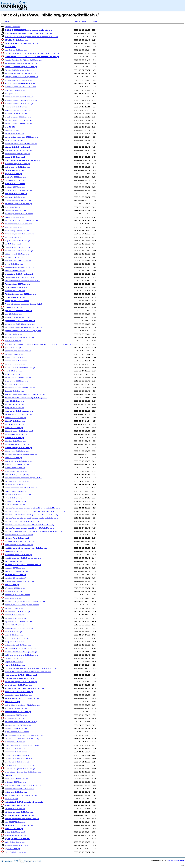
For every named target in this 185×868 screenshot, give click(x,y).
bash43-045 (10, 127)
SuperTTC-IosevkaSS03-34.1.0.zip (20, 83)
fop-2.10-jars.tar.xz (15, 297)
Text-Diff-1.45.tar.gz (15, 90)
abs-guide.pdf (11, 93)
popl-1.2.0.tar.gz (13, 631)
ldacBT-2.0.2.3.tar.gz (15, 418)
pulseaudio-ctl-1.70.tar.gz (18, 645)
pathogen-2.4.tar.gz (14, 608)
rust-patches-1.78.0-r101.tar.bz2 (21, 675)
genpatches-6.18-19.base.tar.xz (20, 324)
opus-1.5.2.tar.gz (13, 598)
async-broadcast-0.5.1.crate (18, 110)
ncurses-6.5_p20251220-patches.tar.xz (23, 565)
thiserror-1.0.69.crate (16, 752)
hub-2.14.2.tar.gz (13, 371)
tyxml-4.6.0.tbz (12, 775)
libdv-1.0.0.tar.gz (14, 428)
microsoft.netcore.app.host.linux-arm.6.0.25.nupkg (29, 525)
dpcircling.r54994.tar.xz (17, 230)
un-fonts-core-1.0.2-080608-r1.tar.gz (23, 785)
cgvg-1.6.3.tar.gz (13, 174)
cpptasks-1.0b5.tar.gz (15, 197)
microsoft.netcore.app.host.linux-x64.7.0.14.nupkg (29, 528)
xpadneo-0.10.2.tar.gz (15, 835)
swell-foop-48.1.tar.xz (16, 728)
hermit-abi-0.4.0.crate (16, 361)
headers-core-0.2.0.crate (17, 357)
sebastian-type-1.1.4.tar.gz (18, 695)
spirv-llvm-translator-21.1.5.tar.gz (22, 705)
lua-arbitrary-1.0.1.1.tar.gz (19, 461)
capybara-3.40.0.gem (14, 170)
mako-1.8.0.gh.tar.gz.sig (17, 474)
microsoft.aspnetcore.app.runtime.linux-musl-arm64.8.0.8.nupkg (35, 511)
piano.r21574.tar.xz (14, 625)
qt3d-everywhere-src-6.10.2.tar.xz (21, 655)
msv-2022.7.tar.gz (13, 551)
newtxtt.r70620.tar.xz (15, 575)
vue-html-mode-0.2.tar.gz (17, 805)
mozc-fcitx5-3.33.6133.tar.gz (19, 545)
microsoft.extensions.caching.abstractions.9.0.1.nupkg (31, 515)
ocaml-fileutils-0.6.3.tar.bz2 (19, 581)
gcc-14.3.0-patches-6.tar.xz (18, 311)
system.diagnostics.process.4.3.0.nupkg (24, 735)
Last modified (80, 21)
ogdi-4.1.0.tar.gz (13, 591)
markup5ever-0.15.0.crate (17, 484)
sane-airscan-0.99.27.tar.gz (18, 685)
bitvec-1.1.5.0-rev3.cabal (17, 147)
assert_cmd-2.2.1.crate (16, 107)
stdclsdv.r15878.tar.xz (16, 708)
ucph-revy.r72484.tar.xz (16, 779)
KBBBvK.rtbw (10, 47)
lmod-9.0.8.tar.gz (13, 458)
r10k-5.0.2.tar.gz (13, 658)
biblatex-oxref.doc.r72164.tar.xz (21, 144)
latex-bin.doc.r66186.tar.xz (18, 414)
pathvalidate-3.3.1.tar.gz (17, 611)
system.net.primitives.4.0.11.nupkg (22, 738)
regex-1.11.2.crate (14, 662)
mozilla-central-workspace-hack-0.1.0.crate (26, 548)
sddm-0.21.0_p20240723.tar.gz (19, 692)
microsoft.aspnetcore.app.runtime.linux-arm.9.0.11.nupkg (32, 508)
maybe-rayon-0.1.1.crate (16, 491)
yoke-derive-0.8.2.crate (16, 845)
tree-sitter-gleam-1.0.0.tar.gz (20, 769)
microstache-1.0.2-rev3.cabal (19, 535)
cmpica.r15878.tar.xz (15, 187)
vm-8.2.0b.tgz (11, 799)
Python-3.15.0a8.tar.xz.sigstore (20, 73)
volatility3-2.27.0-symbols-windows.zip (24, 802)
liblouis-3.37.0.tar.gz (16, 434)
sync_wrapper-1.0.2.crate (17, 732)
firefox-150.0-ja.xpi (15, 291)
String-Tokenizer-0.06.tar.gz (19, 80)
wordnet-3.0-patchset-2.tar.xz (19, 815)
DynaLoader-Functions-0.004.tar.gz (21, 43)
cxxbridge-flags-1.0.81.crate (19, 214)
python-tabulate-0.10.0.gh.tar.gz (21, 652)
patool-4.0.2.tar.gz (14, 615)
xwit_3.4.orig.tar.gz (15, 842)
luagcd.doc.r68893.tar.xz (17, 464)
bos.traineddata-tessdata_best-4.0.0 (22, 160)
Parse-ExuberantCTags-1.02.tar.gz (21, 67)
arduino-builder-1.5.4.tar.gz (19, 103)
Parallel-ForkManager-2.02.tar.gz (21, 63)
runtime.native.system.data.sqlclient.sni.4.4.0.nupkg (31, 668)
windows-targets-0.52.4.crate (19, 812)
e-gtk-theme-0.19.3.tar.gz (17, 240)
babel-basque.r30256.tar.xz (18, 117)
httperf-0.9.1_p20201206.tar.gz (20, 367)
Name (7, 21)
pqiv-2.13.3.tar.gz (14, 635)
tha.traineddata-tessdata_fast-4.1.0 (22, 745)
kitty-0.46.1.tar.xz (14, 404)
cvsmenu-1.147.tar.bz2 (15, 210)
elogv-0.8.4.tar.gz (14, 257)
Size (95, 21)
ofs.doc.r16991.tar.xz (15, 588)
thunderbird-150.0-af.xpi (17, 762)
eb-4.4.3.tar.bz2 (13, 244)
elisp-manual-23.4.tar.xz (17, 254)
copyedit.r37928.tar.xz (16, 194)
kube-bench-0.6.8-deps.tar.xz (19, 411)
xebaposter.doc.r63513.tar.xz (19, 825)
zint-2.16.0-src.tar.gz (16, 852)
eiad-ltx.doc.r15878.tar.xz (18, 247)
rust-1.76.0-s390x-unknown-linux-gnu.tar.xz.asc (28, 672)
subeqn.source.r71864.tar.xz (18, 725)
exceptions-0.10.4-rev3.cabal (19, 274)
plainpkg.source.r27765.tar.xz (19, 628)
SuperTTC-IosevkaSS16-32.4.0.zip (20, 87)
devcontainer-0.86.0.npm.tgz (18, 224)
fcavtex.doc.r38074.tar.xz (17, 284)
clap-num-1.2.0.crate (15, 184)
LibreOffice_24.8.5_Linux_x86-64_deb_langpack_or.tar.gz (32, 53)
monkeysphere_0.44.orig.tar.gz (19, 541)
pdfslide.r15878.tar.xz (16, 618)
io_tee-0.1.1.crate (14, 384)
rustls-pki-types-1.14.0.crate (19, 678)
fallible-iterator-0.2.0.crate (19, 277)
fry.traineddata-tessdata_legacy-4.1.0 (23, 304)
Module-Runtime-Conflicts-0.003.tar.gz (23, 60)
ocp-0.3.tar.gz (12, 585)
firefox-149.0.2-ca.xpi (16, 287)
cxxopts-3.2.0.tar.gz (15, 217)
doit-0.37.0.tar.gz (14, 227)
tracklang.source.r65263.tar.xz (20, 765)
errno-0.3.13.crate (14, 264)
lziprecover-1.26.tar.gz (16, 471)
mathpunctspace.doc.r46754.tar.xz (21, 488)
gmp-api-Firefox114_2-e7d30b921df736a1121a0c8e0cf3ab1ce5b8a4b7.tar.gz (39, 344)
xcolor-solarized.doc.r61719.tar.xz (22, 819)
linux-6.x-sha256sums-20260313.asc (21, 454)
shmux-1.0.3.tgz (12, 702)
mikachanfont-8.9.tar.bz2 (17, 538)
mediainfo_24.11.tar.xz (16, 501)
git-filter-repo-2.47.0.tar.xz (19, 337)
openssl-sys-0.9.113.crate (17, 595)
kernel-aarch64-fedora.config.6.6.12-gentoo (26, 398)
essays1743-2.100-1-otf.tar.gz (19, 267)
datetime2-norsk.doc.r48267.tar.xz (21, 220)
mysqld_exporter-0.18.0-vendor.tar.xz (23, 558)
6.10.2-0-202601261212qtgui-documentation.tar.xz (28, 33)
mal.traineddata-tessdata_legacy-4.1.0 (23, 478)
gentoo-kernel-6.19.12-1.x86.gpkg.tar (23, 331)
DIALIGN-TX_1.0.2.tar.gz (16, 40)
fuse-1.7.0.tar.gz (13, 307)
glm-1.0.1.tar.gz (13, 341)
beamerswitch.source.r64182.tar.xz (21, 137)
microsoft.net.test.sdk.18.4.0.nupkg (22, 521)
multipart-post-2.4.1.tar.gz (18, 555)
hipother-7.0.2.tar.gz (15, 364)
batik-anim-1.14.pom (14, 134)
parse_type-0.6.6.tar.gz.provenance (22, 605)
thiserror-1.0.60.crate (16, 748)
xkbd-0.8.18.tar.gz (14, 829)
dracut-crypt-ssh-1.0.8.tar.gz (19, 234)
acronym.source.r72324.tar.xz (19, 97)
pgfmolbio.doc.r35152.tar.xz (18, 621)
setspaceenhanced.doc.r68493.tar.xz (22, 698)
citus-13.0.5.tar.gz (14, 180)
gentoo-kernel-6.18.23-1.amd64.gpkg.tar (24, 327)
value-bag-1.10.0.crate (16, 792)
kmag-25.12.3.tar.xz (14, 408)
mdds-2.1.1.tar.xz (13, 498)
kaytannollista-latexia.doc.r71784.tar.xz (25, 394)
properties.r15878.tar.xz (17, 638)
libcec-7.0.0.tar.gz (14, 424)
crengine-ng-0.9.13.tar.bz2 (18, 200)
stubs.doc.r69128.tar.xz (16, 715)
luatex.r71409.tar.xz (15, 468)
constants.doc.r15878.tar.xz (18, 190)
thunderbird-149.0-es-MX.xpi (18, 758)
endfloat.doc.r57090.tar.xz (18, 261)
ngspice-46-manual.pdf (15, 578)
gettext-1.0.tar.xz (14, 334)
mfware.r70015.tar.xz (15, 505)
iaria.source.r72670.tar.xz (18, 378)
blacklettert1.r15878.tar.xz (18, 150)
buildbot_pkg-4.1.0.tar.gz (17, 164)
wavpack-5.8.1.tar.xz (15, 809)
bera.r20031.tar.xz (14, 140)
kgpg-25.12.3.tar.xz (14, 401)
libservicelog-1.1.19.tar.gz (18, 448)
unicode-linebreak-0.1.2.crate (19, 789)
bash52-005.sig (12, 130)
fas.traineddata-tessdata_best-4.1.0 (22, 281)
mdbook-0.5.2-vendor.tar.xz (18, 494)
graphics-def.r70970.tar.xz (18, 351)
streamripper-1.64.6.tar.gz (18, 712)
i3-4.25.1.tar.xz (13, 374)
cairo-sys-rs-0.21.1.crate (17, 167)
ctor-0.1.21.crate (13, 207)
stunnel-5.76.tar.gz (14, 718)
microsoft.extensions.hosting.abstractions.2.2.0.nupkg (31, 518)
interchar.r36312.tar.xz (16, 381)
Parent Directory (13, 27)
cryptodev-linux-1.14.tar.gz (18, 204)
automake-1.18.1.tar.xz (16, 113)
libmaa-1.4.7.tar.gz (14, 438)
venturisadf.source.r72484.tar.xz (21, 795)
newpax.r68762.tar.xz (15, 568)
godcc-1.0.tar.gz (13, 347)
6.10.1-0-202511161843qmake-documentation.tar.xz (28, 30)
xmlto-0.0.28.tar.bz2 (15, 832)
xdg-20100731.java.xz (15, 822)
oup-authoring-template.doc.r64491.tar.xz (25, 601)
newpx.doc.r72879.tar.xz (16, 571)
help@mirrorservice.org (175, 860)
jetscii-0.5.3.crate (14, 391)
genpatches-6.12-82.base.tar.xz (20, 321)
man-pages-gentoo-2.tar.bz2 (18, 481)
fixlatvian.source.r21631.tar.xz (20, 294)
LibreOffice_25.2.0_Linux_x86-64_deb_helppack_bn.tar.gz (32, 57)
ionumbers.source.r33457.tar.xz (20, 388)
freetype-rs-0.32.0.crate (17, 301)
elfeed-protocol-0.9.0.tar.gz (19, 251)
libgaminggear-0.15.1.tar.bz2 (19, 431)
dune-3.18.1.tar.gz (14, 237)
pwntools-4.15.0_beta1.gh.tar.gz (20, 648)
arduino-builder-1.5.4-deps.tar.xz (21, 100)
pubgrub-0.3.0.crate (14, 642)
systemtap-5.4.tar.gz (15, 742)
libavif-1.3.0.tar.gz (15, 421)
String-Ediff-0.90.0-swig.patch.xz (21, 77)
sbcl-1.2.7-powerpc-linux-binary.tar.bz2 (24, 688)
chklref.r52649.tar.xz (15, 177)
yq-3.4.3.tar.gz (12, 849)
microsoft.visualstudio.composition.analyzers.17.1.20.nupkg (34, 531)
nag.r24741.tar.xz (13, 561)
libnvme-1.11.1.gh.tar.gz (17, 444)
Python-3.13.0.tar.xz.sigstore (19, 70)
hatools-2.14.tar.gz (14, 354)
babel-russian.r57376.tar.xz (18, 124)
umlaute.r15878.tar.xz (15, 782)
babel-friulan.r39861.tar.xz (18, 120)
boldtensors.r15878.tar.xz (17, 154)
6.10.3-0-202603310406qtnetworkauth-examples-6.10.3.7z (31, 37)
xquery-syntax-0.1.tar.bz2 (17, 839)
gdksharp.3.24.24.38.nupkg (17, 317)
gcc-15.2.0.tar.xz (13, 314)
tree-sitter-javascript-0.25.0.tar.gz (23, 772)
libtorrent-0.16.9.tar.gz (17, 451)
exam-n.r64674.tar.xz (15, 271)
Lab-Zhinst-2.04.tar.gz (16, 50)
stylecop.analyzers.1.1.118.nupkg (21, 722)
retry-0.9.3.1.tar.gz (15, 665)
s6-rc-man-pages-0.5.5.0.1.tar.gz (21, 682)
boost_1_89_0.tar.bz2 (15, 157)
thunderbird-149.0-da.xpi (17, 755)
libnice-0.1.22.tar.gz (15, 441)
